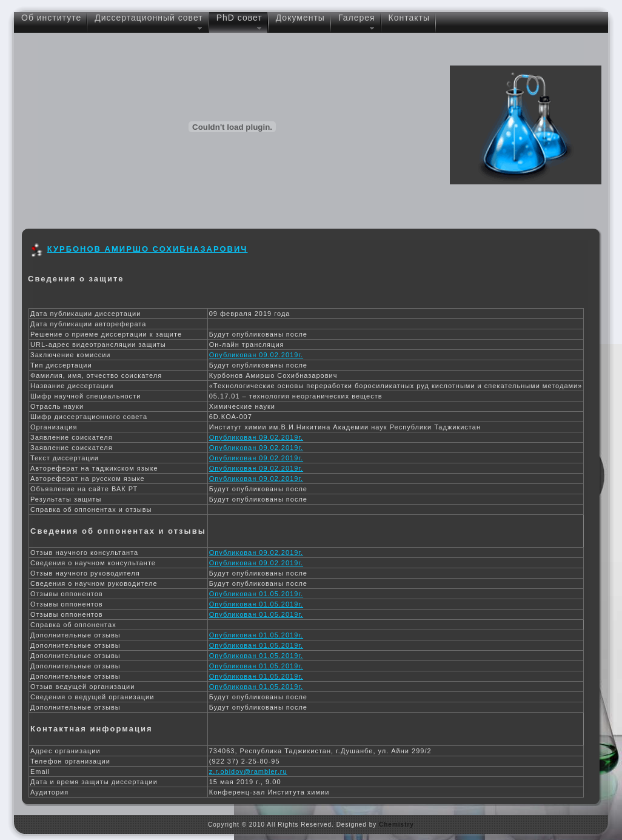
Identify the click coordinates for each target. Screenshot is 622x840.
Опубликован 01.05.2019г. (256, 594)
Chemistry (396, 825)
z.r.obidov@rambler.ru (248, 771)
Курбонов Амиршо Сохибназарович (148, 249)
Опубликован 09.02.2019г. (256, 355)
